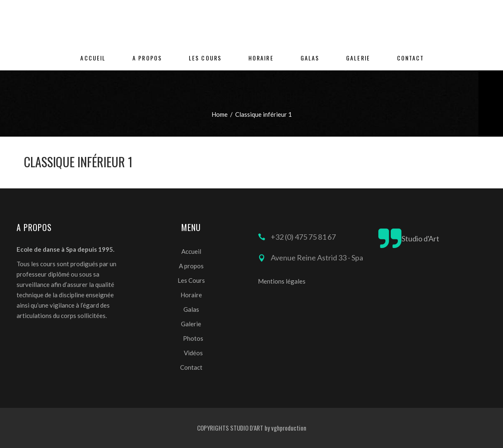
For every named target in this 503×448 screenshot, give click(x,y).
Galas (191, 309)
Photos (193, 338)
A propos (191, 266)
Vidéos (193, 353)
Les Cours (191, 280)
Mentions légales (282, 281)
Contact (191, 367)
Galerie (191, 324)
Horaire (191, 295)
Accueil (191, 251)
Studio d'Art (420, 238)
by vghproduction (285, 428)
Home (220, 114)
